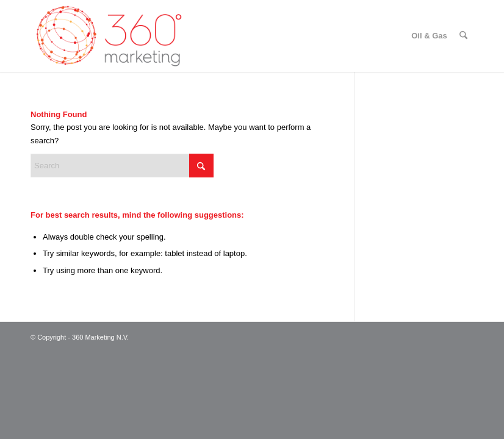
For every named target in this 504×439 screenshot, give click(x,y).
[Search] (463, 36)
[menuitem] (429, 36)
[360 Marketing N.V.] (109, 36)
